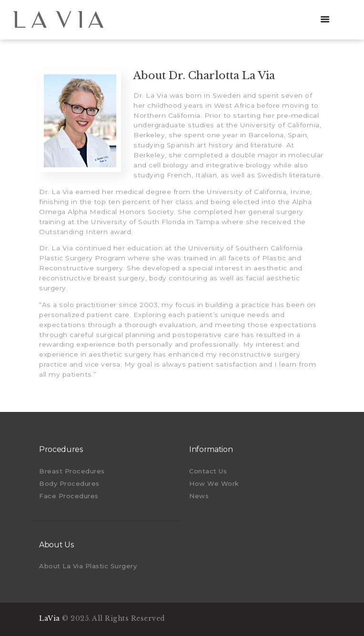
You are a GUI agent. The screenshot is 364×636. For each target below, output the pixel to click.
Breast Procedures (72, 471)
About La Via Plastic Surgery (88, 566)
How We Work (214, 483)
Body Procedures (69, 483)
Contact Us (208, 471)
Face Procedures (69, 496)
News (199, 496)
